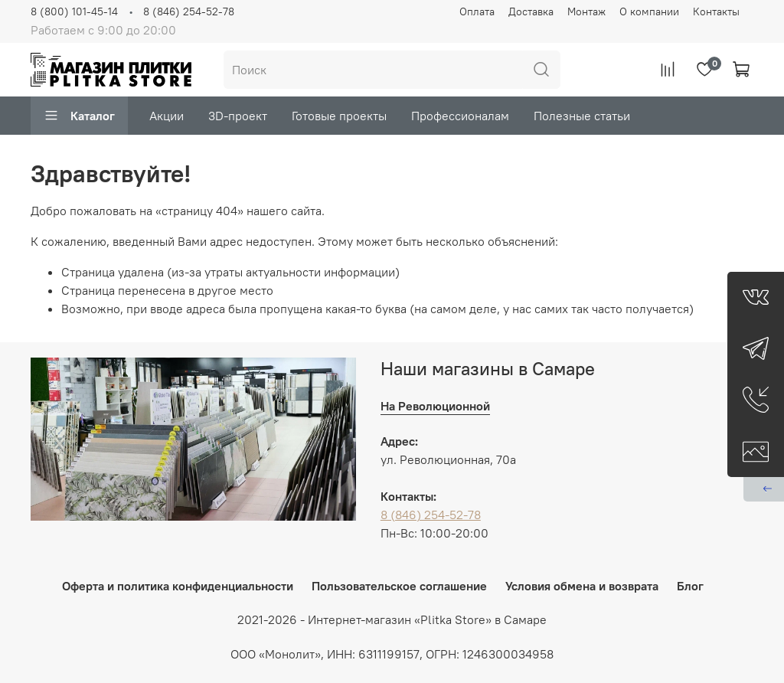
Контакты (716, 11)
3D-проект (238, 116)
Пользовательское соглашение (399, 586)
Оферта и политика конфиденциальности (178, 586)
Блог (690, 586)
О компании (649, 11)
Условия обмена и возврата (582, 586)
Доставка (531, 11)
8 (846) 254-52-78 (189, 11)
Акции (167, 116)
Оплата (477, 11)
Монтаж (586, 11)
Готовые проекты (339, 116)
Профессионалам (460, 116)
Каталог (79, 116)
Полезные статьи (582, 116)
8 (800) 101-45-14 (74, 11)
